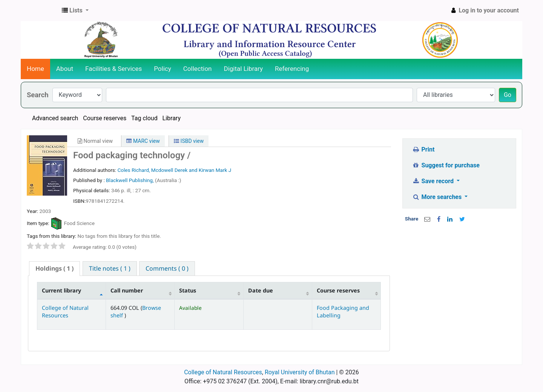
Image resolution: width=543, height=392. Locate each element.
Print (423, 149)
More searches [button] (438, 197)
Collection (198, 69)
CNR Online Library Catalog (40, 11)
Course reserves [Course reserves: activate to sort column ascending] (338, 290)
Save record (434, 181)
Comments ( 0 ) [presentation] (167, 268)
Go (508, 95)
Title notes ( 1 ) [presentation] (110, 268)
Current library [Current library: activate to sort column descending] (61, 290)
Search (38, 95)
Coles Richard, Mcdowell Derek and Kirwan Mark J (174, 170)
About (65, 69)
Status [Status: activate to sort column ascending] (188, 290)
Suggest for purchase (446, 165)
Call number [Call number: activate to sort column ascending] (127, 290)
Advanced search (55, 118)
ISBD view (189, 141)
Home (35, 69)
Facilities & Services (114, 69)
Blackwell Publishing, (130, 180)
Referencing (292, 69)
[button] (75, 11)
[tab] (54, 269)
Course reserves (105, 118)
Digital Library (244, 69)
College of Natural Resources (65, 311)
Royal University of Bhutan (300, 372)
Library (172, 118)
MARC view (143, 141)
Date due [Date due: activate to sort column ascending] (261, 290)
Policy (163, 69)
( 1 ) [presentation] (54, 268)
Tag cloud (144, 118)
